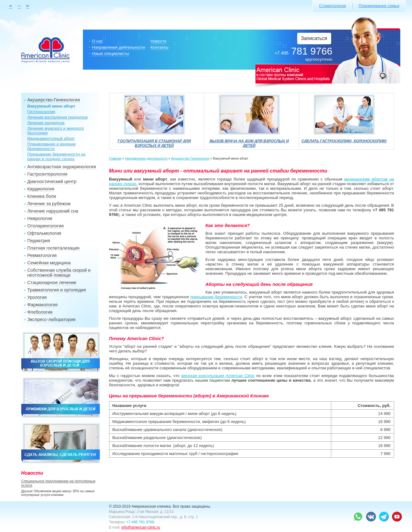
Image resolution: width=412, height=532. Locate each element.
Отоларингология (46, 226)
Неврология (40, 218)
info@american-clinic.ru (141, 527)
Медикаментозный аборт (51, 138)
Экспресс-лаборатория (51, 319)
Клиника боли (42, 196)
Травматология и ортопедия (57, 290)
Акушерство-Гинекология (54, 100)
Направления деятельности (119, 47)
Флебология (40, 312)
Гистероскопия (41, 112)
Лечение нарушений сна (53, 211)
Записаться (314, 38)
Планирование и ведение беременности (52, 146)
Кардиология (41, 189)
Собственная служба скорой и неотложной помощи (59, 273)
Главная (115, 158)
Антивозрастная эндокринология (62, 167)
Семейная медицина (49, 263)
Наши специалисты (111, 53)
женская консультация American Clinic (218, 376)
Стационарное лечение (52, 282)
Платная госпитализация (53, 248)
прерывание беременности (216, 297)
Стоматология (332, 6)
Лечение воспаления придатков (58, 117)
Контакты (160, 47)
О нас (98, 41)
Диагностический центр (52, 181)
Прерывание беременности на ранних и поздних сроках (57, 156)
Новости (159, 41)
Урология (37, 297)
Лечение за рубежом (49, 204)
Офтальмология (44, 233)
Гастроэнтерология (47, 174)
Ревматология (42, 255)
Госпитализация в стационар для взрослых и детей (154, 141)
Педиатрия (39, 241)
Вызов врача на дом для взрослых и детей (249, 141)
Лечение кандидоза (46, 123)
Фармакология (43, 305)
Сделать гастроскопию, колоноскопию (344, 139)
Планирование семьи (379, 6)
